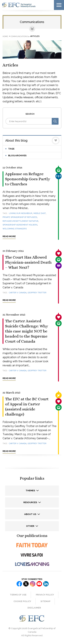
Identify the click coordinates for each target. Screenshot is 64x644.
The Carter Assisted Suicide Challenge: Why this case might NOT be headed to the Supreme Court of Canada (27, 331)
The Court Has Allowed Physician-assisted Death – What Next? (28, 262)
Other (30, 526)
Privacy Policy (45, 595)
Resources (30, 502)
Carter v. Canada (18, 293)
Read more (9, 236)
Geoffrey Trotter (37, 293)
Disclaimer (34, 608)
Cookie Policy (22, 601)
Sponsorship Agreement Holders (20, 225)
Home (5, 36)
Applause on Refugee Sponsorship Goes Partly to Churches (28, 179)
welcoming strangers (15, 229)
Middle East (40, 213)
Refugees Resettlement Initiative (20, 221)
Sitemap (45, 601)
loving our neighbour (21, 213)
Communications (32, 22)
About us (30, 514)
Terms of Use (18, 595)
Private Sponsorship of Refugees (20, 217)
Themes (31, 491)
